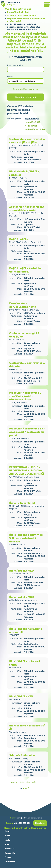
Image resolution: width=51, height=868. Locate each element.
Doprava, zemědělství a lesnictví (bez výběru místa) (26, 20)
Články (8, 857)
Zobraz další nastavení (24, 89)
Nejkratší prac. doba (35, 129)
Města (7, 840)
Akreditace (10, 849)
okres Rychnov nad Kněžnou (22, 15)
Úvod (7, 831)
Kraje (7, 844)
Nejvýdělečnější (33, 122)
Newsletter (10, 862)
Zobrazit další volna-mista (24, 782)
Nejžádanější (31, 126)
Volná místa (10, 853)
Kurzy (7, 836)
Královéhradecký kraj (18, 12)
